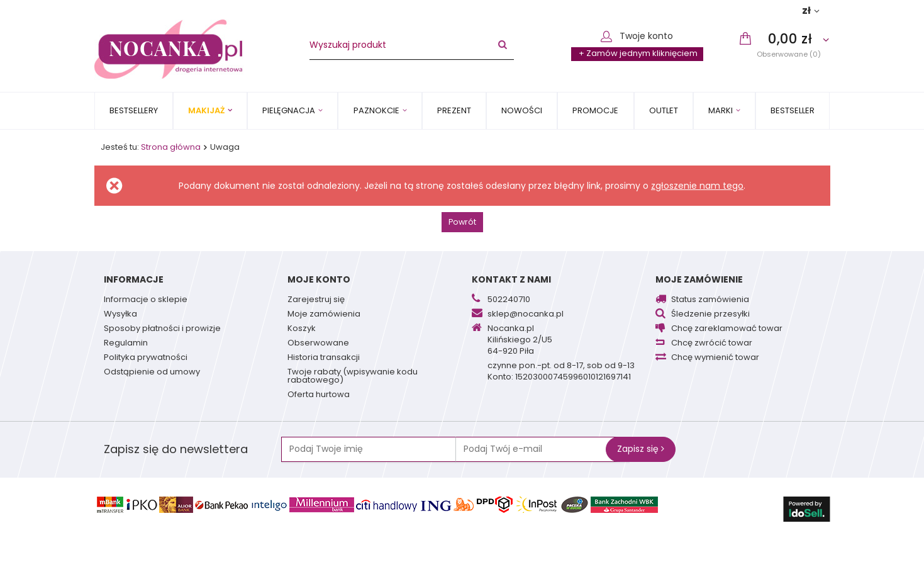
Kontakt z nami (511, 279)
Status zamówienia (710, 300)
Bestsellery (134, 110)
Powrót (462, 222)
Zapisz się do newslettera (176, 449)
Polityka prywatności (146, 358)
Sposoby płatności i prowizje (162, 329)
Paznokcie (376, 110)
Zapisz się (641, 449)
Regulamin (126, 344)
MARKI (721, 110)
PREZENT (454, 110)
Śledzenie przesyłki (710, 315)
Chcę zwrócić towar (712, 344)
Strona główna (171, 147)
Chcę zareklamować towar (727, 329)
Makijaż (206, 110)
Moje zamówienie (699, 279)
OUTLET (664, 110)
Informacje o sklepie (146, 300)
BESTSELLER (793, 110)
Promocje (595, 110)
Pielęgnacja (289, 110)
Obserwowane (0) (789, 54)
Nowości (522, 110)
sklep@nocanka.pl (526, 315)
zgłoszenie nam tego (697, 186)
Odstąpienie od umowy (152, 373)
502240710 (509, 300)
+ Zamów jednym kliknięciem (638, 53)
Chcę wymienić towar (715, 358)
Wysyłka (120, 315)
